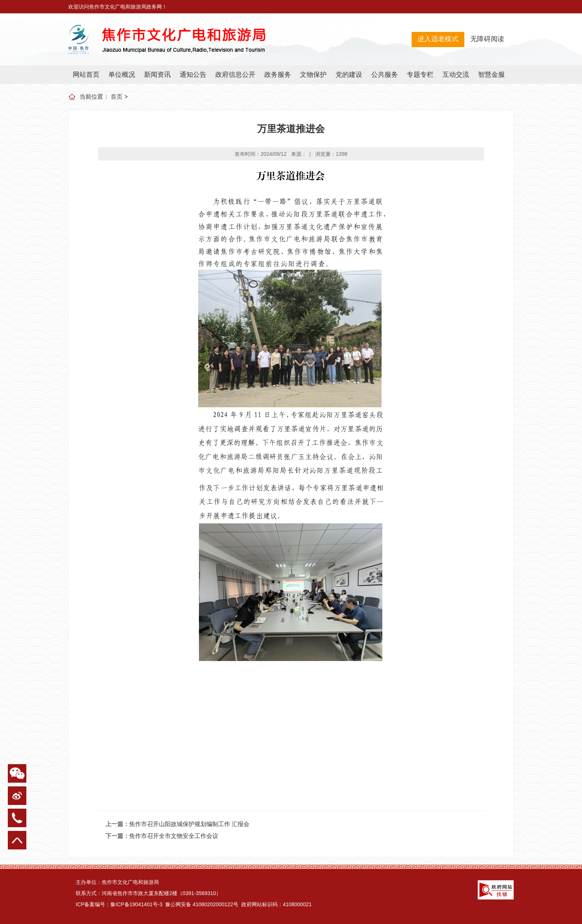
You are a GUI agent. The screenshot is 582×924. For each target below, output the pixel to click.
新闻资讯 (157, 75)
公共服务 (385, 75)
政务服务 (278, 75)
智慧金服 (491, 75)
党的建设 (349, 75)
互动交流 (456, 75)
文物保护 (313, 75)
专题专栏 (420, 75)
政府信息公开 (235, 75)
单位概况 (122, 75)
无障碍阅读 (487, 39)
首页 (117, 97)
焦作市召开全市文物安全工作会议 (174, 836)
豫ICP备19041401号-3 (136, 904)
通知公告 (193, 75)
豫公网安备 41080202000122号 (201, 904)
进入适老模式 (438, 39)
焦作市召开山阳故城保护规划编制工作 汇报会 (189, 824)
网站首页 (86, 75)
